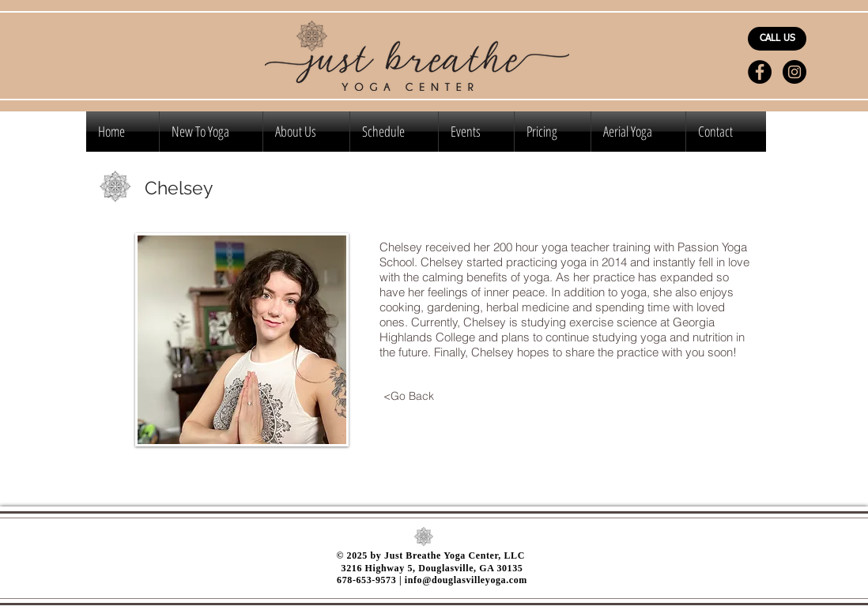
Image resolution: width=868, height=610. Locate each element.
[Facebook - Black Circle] (760, 72)
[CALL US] (777, 39)
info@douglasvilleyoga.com (466, 580)
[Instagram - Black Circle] (794, 72)
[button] (553, 132)
